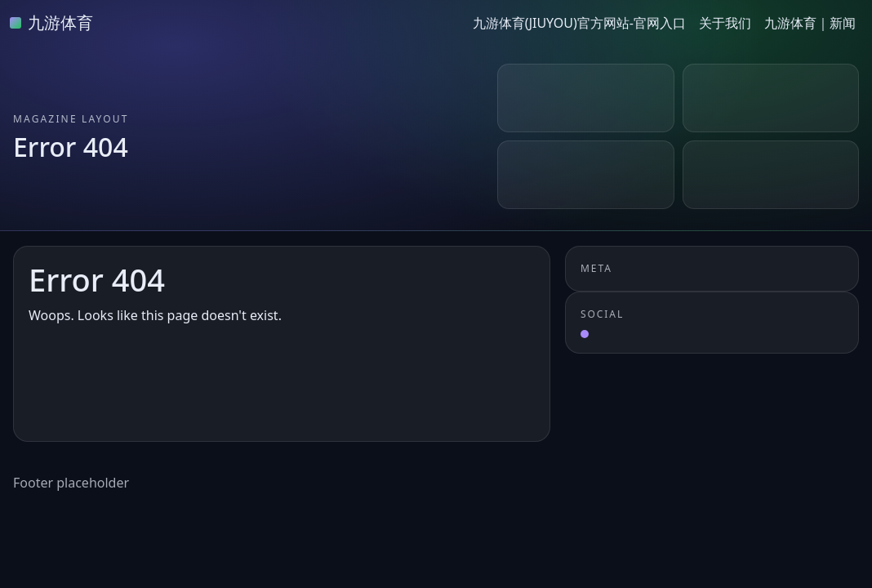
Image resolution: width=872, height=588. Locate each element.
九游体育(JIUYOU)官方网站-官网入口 (579, 23)
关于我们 (725, 23)
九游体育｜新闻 (810, 23)
